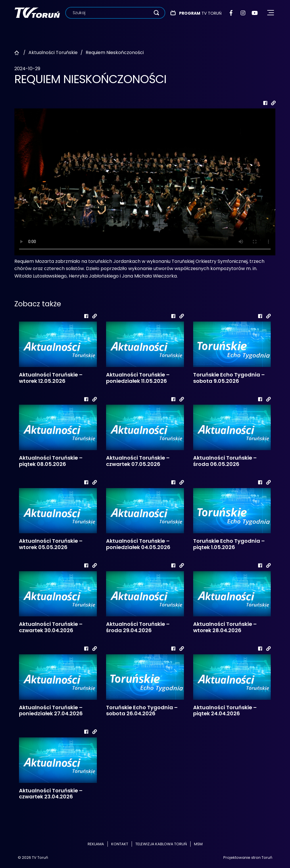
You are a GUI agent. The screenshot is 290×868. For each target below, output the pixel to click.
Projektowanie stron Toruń (248, 858)
